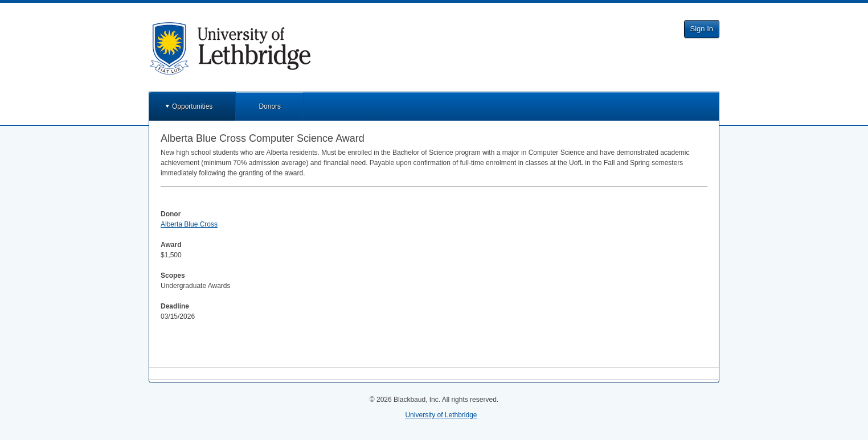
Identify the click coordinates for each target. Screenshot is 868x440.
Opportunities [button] (192, 106)
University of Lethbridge (441, 415)
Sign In (702, 29)
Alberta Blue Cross (189, 224)
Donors (270, 106)
